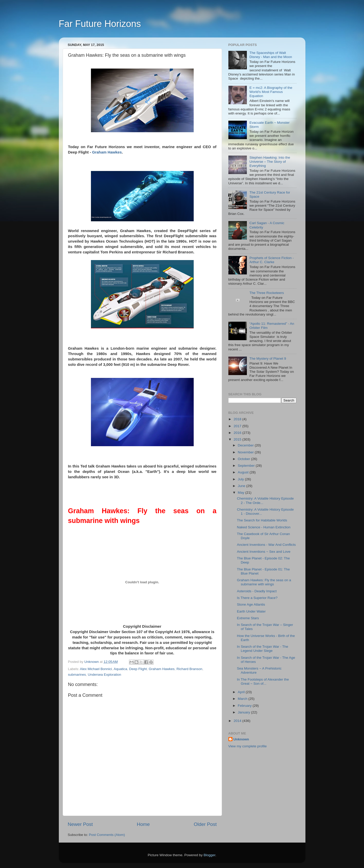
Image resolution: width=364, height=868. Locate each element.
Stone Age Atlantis (251, 604)
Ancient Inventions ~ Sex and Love (264, 552)
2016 (238, 433)
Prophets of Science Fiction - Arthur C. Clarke (272, 260)
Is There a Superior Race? (257, 598)
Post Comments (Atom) (107, 835)
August (244, 472)
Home (143, 824)
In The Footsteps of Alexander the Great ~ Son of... (263, 681)
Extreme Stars (248, 618)
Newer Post (80, 824)
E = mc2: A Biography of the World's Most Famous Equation (271, 92)
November (246, 452)
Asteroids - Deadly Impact (257, 591)
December (246, 445)
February (245, 706)
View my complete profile (248, 746)
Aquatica (120, 669)
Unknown (241, 739)
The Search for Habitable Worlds (262, 520)
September (247, 466)
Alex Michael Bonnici (96, 669)
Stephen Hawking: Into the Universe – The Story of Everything (270, 162)
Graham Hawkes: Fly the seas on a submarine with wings (264, 582)
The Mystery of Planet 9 (268, 359)
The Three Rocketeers (267, 293)
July (241, 479)
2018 (238, 419)
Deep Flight (138, 669)
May (242, 493)
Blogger (210, 855)
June (242, 486)
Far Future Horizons (100, 24)
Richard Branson (189, 669)
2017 (238, 426)
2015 (238, 439)
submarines (77, 675)
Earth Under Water (251, 611)
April (242, 692)
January (245, 712)
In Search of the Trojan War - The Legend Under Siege (263, 649)
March (243, 699)
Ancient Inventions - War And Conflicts (266, 545)
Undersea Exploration (105, 675)
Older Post (205, 824)
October (245, 459)
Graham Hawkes (107, 152)
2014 (238, 721)
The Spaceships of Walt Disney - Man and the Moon (271, 55)
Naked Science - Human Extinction (264, 527)
